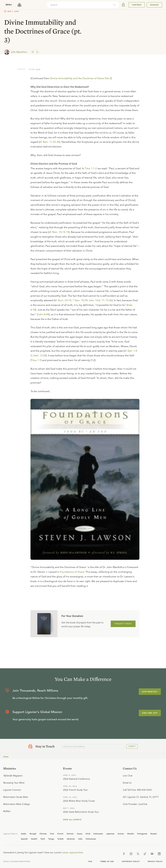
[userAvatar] (123, 5)
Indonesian (98, 834)
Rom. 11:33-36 (51, 142)
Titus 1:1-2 (91, 168)
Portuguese (142, 834)
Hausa (80, 834)
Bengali (33, 834)
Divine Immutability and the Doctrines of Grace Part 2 (80, 78)
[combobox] (79, 5)
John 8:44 (43, 314)
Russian (154, 834)
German (70, 834)
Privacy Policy (155, 861)
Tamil (43, 839)
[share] (37, 52)
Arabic (24, 834)
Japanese (110, 834)
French (60, 834)
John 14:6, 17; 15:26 (100, 300)
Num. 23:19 (64, 300)
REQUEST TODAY (123, 624)
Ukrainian (71, 839)
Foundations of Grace (72, 572)
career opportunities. (73, 852)
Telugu (51, 839)
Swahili (34, 839)
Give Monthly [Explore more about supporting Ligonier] (150, 692)
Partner (137, 5)
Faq (90, 861)
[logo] (19, 5)
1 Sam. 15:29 (80, 300)
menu (9, 5)
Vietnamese (91, 839)
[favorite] (33, 52)
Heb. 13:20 (40, 356)
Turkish (60, 839)
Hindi (88, 834)
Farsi (52, 834)
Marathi (131, 834)
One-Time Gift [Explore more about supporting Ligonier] (150, 713)
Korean (121, 834)
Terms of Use (107, 861)
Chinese (43, 834)
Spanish (24, 839)
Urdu (80, 839)
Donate (154, 5)
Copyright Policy (131, 861)
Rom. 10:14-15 (61, 232)
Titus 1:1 (36, 360)
